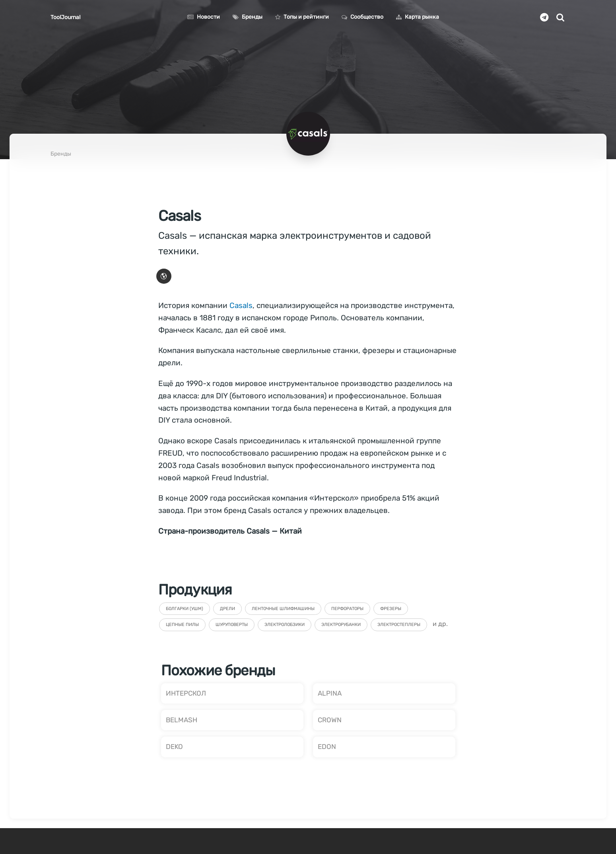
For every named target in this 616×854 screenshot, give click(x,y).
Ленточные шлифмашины (283, 609)
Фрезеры (391, 609)
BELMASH (182, 720)
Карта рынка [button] (418, 17)
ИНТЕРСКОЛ (186, 693)
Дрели (227, 609)
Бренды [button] (248, 17)
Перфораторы (347, 609)
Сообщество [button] (362, 17)
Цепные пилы (182, 625)
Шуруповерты (232, 625)
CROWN (330, 720)
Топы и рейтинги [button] (302, 17)
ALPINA (330, 693)
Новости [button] (204, 17)
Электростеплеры (399, 625)
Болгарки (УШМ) (185, 609)
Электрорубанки (341, 625)
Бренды (61, 154)
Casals (241, 305)
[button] (164, 276)
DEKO (174, 747)
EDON (327, 747)
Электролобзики (285, 625)
